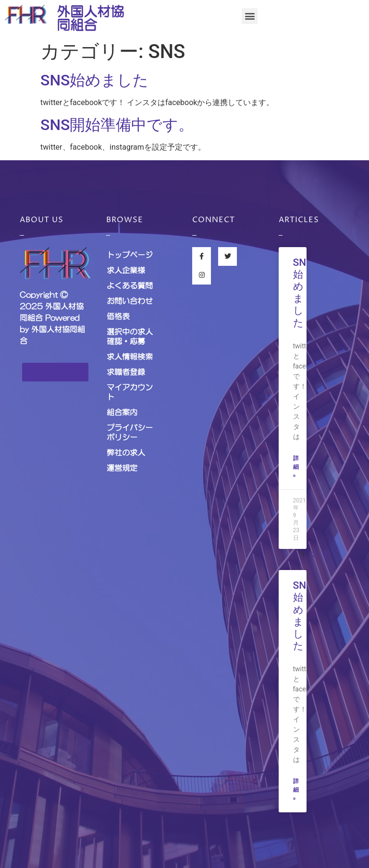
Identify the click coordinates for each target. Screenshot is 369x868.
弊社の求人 (126, 452)
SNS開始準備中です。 (117, 125)
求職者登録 (126, 372)
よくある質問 (130, 285)
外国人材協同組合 (90, 18)
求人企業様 (126, 270)
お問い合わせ (130, 301)
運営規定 (122, 468)
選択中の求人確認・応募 (130, 336)
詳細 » (296, 467)
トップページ (130, 255)
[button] (250, 16)
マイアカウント (130, 392)
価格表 (118, 316)
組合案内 (122, 412)
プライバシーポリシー (130, 432)
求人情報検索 (130, 357)
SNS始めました (94, 80)
